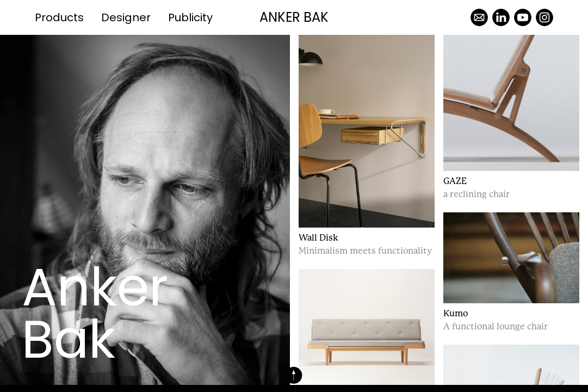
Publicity (190, 17)
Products (59, 17)
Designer (126, 17)
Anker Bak (294, 17)
